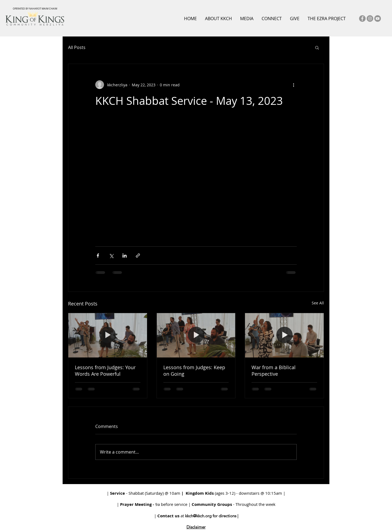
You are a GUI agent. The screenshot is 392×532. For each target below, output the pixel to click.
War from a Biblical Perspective (274, 371)
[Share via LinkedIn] (125, 256)
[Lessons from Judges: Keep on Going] (196, 335)
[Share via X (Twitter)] (111, 256)
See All (318, 303)
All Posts (77, 47)
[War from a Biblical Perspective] (284, 335)
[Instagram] (370, 19)
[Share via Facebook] (98, 256)
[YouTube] (378, 19)
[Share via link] (138, 256)
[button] (317, 47)
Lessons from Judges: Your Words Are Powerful (105, 371)
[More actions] (293, 85)
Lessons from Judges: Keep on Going (194, 371)
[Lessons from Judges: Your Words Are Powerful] (108, 335)
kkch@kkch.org (198, 516)
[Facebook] (362, 19)
